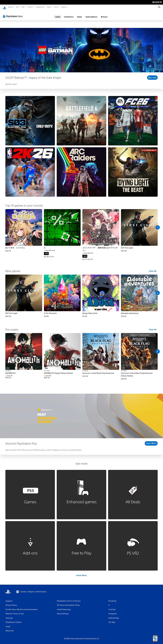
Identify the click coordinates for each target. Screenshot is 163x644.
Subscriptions (91, 14)
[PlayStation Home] (4, 7)
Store (56, 7)
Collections (69, 14)
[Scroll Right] (158, 225)
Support (64, 7)
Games (10, 7)
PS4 (23, 7)
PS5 (17, 7)
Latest (58, 14)
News (49, 7)
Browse (104, 14)
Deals (80, 14)
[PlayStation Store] (13, 14)
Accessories (40, 7)
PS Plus (30, 7)
